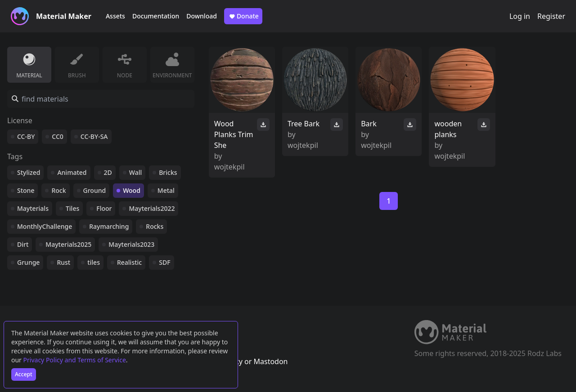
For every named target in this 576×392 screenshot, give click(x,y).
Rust (63, 262)
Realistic (129, 262)
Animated (72, 172)
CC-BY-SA (94, 136)
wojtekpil (229, 167)
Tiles (72, 208)
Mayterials (33, 208)
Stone (26, 190)
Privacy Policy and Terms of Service (75, 360)
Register (551, 16)
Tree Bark (304, 124)
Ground (95, 190)
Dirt (23, 244)
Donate (243, 16)
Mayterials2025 (68, 244)
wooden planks (448, 129)
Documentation (156, 16)
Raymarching (109, 226)
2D (108, 172)
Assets (115, 16)
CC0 (58, 136)
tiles (94, 262)
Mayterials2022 (152, 208)
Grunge (28, 262)
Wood (132, 190)
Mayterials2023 (131, 244)
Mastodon (270, 361)
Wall (135, 172)
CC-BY (26, 136)
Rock (58, 190)
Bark (369, 124)
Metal (166, 190)
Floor (104, 208)
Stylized (29, 172)
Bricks (168, 172)
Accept (24, 374)
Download (202, 16)
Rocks (155, 226)
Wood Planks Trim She (234, 134)
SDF (164, 262)
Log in (520, 16)
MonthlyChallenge (45, 226)
